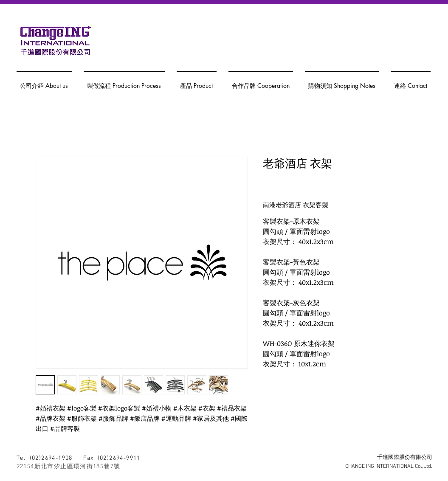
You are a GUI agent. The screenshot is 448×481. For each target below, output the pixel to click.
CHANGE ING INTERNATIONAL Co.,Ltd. (389, 467)
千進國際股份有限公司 (405, 458)
